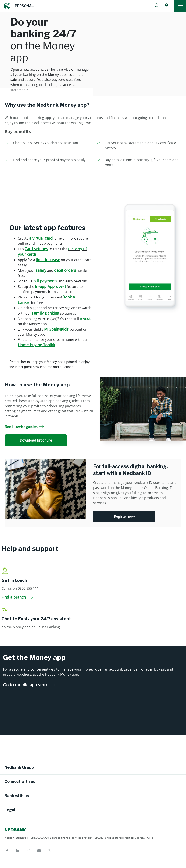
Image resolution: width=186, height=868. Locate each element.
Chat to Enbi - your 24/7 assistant (36, 619)
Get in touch (14, 580)
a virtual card (41, 238)
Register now (124, 516)
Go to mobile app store (29, 685)
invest (85, 319)
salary (41, 270)
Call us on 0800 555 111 (20, 588)
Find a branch (17, 597)
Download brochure (36, 440)
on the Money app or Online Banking (31, 627)
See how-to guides (24, 426)
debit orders (65, 270)
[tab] (93, 767)
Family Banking (46, 313)
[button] (26, 6)
